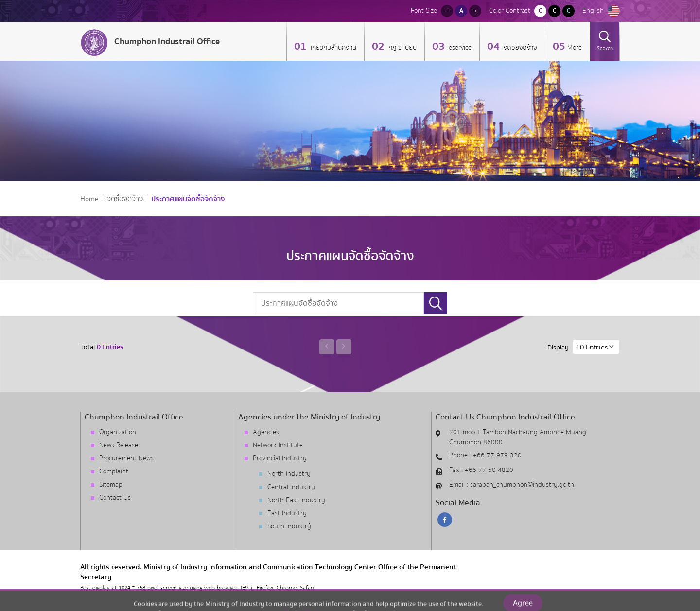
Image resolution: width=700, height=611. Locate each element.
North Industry (289, 474)
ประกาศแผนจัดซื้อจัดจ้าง (188, 199)
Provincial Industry (280, 458)
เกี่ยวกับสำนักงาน (332, 48)
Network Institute (278, 445)
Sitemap (111, 485)
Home (89, 199)
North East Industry (296, 500)
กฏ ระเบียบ (402, 48)
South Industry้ (289, 526)
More (575, 48)
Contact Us (115, 498)
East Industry (287, 513)
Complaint (114, 471)
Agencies (266, 432)
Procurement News (126, 458)
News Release (119, 445)
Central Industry (291, 487)
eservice (459, 48)
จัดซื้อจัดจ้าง (519, 48)
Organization (118, 432)
